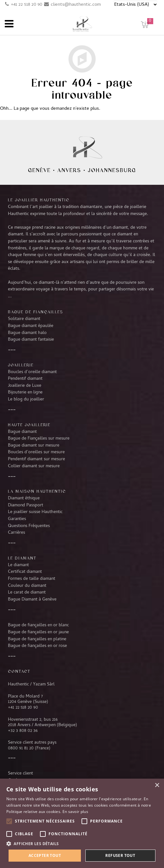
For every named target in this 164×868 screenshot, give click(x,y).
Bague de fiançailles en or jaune (38, 632)
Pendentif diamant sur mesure (36, 459)
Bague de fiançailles (36, 312)
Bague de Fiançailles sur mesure (39, 439)
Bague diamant (22, 432)
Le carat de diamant (27, 593)
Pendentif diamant (25, 379)
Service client (20, 774)
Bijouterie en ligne (25, 392)
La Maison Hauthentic (37, 491)
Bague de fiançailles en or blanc (38, 625)
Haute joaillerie (29, 425)
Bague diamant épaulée (31, 326)
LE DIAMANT (22, 558)
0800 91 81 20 (21, 748)
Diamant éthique (24, 498)
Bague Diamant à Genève (32, 600)
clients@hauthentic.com (76, 5)
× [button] (157, 785)
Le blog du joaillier (26, 399)
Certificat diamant (25, 572)
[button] (82, 844)
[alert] (82, 823)
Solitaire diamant (24, 319)
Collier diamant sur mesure (34, 466)
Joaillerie (21, 365)
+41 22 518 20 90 (26, 5)
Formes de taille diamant (32, 579)
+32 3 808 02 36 (23, 731)
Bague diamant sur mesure (34, 446)
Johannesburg (112, 170)
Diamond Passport (26, 505)
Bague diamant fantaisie (31, 340)
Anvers (69, 170)
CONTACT (19, 671)
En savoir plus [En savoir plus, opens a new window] (75, 812)
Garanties (17, 519)
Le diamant (18, 565)
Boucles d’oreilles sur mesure (36, 452)
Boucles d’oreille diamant (32, 372)
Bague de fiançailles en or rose (37, 646)
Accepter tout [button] (45, 855)
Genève (39, 170)
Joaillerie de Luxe (25, 386)
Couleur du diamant (27, 586)
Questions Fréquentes (29, 526)
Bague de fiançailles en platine (37, 639)
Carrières (16, 533)
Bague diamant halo (27, 333)
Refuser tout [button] (120, 855)
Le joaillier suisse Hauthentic (35, 512)
